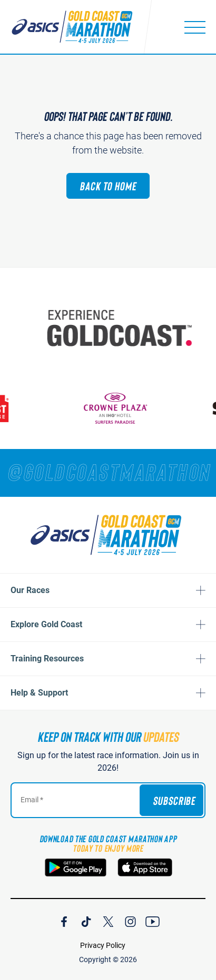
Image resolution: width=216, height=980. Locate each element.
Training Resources (47, 659)
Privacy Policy (103, 945)
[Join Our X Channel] (108, 920)
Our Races (30, 590)
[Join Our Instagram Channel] (130, 920)
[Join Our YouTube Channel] (153, 920)
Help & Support (39, 693)
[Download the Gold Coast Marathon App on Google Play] (76, 867)
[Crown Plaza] (117, 408)
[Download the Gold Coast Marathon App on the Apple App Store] (145, 867)
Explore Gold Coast (46, 624)
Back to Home (108, 186)
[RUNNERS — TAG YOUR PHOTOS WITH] (108, 472)
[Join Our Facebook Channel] (64, 920)
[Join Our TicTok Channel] (86, 920)
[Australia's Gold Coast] (123, 328)
